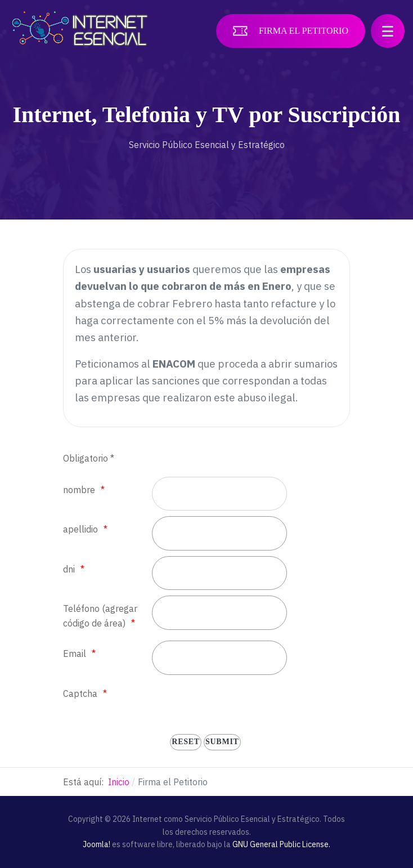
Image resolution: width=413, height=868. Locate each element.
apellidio (80, 529)
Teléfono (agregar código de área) (100, 616)
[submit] (222, 742)
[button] (388, 31)
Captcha (80, 693)
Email (75, 654)
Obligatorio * (89, 458)
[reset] (186, 742)
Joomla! (96, 844)
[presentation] (237, 703)
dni (69, 569)
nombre (79, 490)
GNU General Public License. (281, 844)
